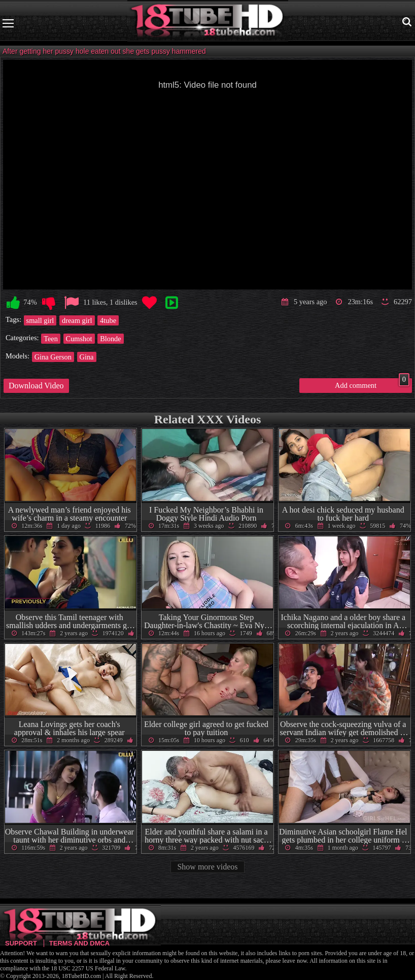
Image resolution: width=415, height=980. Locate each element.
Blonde (111, 339)
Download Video (36, 386)
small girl (40, 320)
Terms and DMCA (79, 943)
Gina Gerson (53, 357)
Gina (87, 357)
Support (21, 943)
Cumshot (79, 339)
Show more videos (207, 867)
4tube (108, 320)
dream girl (77, 320)
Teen (51, 339)
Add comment (372, 384)
